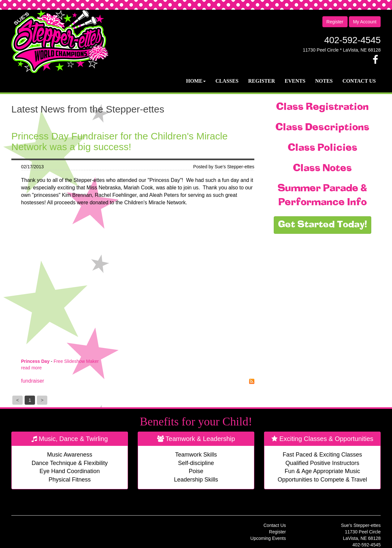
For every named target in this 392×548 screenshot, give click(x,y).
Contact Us (359, 81)
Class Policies (323, 148)
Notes (324, 81)
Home (196, 81)
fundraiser (33, 381)
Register (335, 22)
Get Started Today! (323, 225)
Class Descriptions (322, 128)
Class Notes (322, 169)
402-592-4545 (352, 40)
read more (31, 368)
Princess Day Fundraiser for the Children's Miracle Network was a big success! (120, 141)
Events (295, 81)
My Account (365, 22)
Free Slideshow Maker (76, 361)
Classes (227, 81)
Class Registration (322, 107)
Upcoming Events (268, 538)
